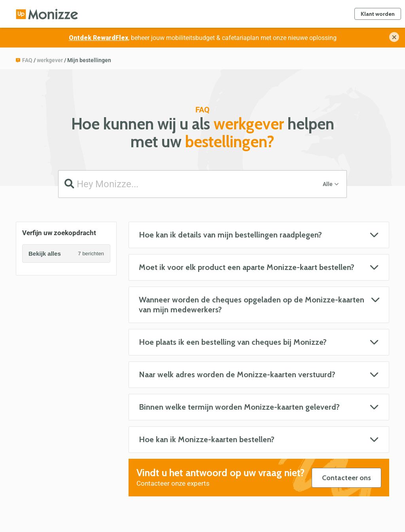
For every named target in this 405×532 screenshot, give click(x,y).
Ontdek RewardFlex (98, 38)
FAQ (27, 60)
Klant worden (378, 14)
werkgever (50, 60)
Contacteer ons (346, 478)
